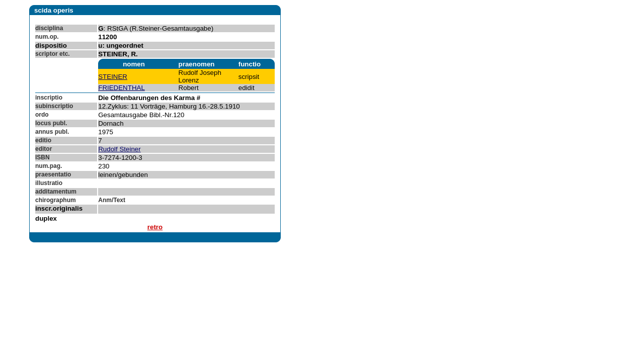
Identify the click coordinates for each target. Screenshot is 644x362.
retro (155, 227)
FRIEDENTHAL (122, 88)
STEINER (113, 77)
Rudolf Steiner (119, 149)
